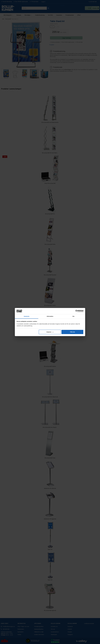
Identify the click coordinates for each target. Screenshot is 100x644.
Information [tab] (50, 316)
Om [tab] (73, 316)
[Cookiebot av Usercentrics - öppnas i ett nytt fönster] (77, 311)
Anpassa (50, 332)
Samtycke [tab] (27, 316)
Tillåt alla (72, 332)
